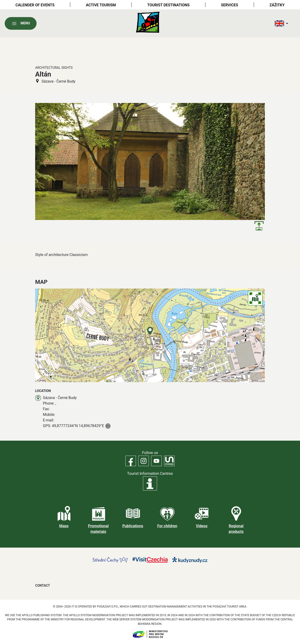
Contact (43, 585)
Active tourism (101, 5)
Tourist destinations (168, 5)
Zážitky (277, 5)
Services (230, 5)
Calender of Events (35, 5)
